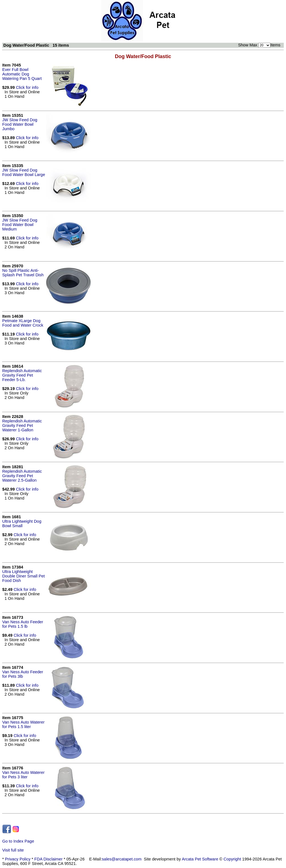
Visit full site (13, 850)
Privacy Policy (18, 859)
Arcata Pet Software (200, 859)
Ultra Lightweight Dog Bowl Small (22, 524)
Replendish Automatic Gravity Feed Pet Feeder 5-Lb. (22, 375)
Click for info (27, 87)
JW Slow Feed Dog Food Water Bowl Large (24, 172)
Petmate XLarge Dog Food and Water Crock (23, 323)
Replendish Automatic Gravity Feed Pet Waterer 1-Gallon (22, 425)
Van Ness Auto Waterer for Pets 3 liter (23, 775)
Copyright (232, 859)
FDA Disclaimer (48, 859)
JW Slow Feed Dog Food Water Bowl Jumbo (20, 124)
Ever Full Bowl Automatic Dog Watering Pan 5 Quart (22, 74)
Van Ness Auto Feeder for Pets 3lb (23, 674)
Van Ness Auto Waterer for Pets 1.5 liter (23, 724)
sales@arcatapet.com (122, 859)
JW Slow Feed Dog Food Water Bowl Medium (20, 225)
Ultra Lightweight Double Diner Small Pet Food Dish (23, 576)
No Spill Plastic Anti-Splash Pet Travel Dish (23, 273)
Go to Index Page (18, 841)
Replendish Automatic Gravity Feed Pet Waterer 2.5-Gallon (22, 476)
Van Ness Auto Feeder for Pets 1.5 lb (23, 624)
